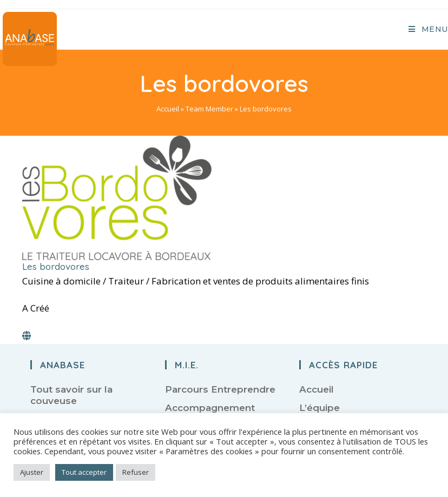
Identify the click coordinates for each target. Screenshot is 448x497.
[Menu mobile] (428, 29)
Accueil (168, 109)
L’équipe (319, 408)
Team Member (209, 109)
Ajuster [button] (32, 472)
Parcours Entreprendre (220, 389)
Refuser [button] (136, 472)
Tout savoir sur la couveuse (71, 395)
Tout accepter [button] (84, 472)
